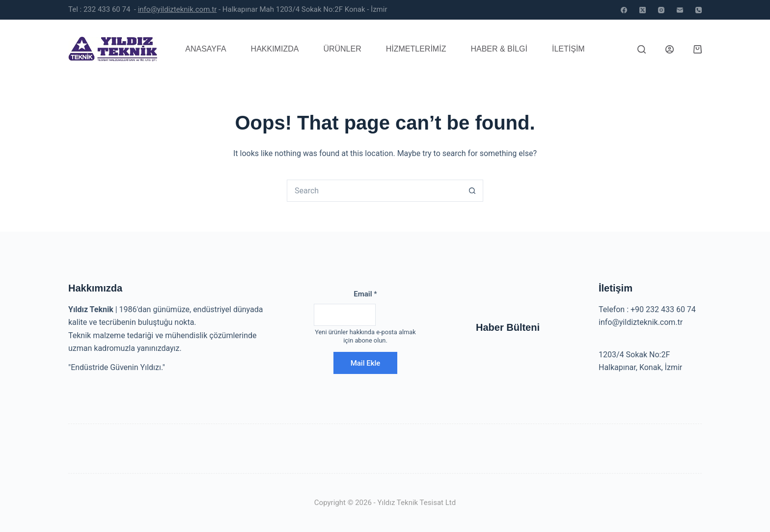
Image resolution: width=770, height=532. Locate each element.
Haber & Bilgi (499, 49)
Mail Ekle (366, 363)
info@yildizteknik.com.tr (178, 9)
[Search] (642, 49)
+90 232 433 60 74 (663, 309)
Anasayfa (206, 49)
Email (365, 294)
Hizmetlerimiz (416, 49)
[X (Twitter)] (643, 10)
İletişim (568, 49)
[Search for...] (374, 191)
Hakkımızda (275, 49)
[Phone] (699, 10)
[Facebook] (624, 10)
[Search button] (472, 191)
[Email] (680, 10)
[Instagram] (661, 10)
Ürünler (342, 49)
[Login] (670, 49)
